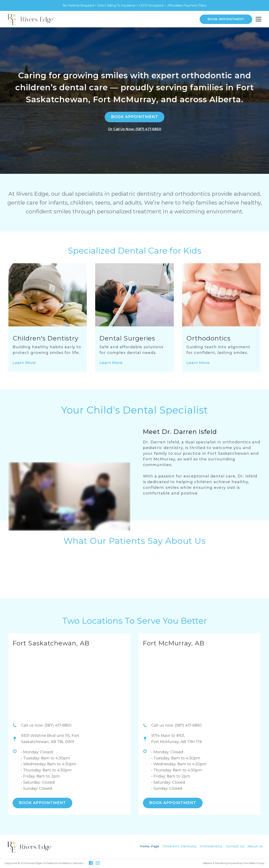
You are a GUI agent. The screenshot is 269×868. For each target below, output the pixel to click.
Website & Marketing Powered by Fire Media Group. (234, 863)
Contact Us (235, 846)
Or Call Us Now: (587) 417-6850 (135, 129)
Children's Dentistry (180, 846)
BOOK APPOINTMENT (226, 19)
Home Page (150, 846)
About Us (255, 846)
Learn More (24, 363)
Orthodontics (211, 846)
